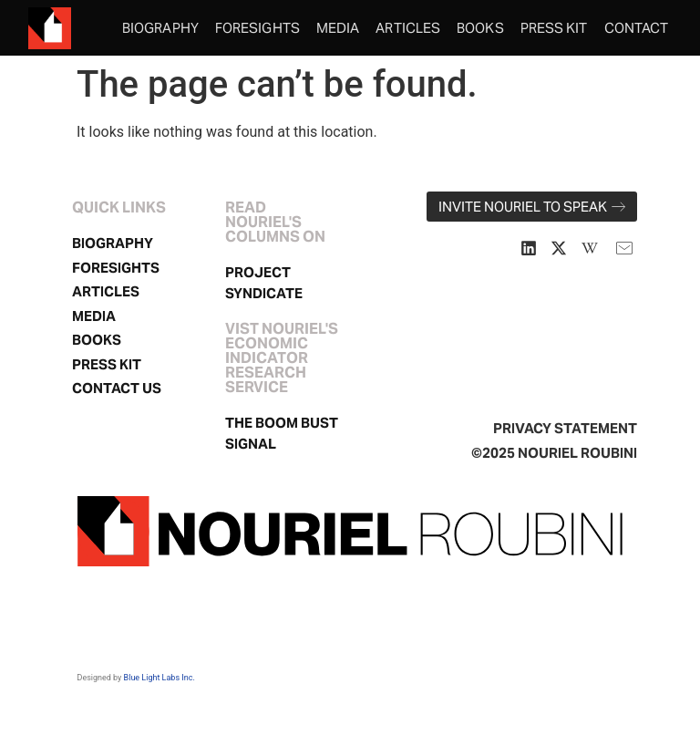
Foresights (257, 28)
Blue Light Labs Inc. (160, 678)
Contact (637, 28)
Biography (160, 28)
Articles (408, 28)
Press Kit (554, 28)
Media (338, 28)
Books (480, 28)
